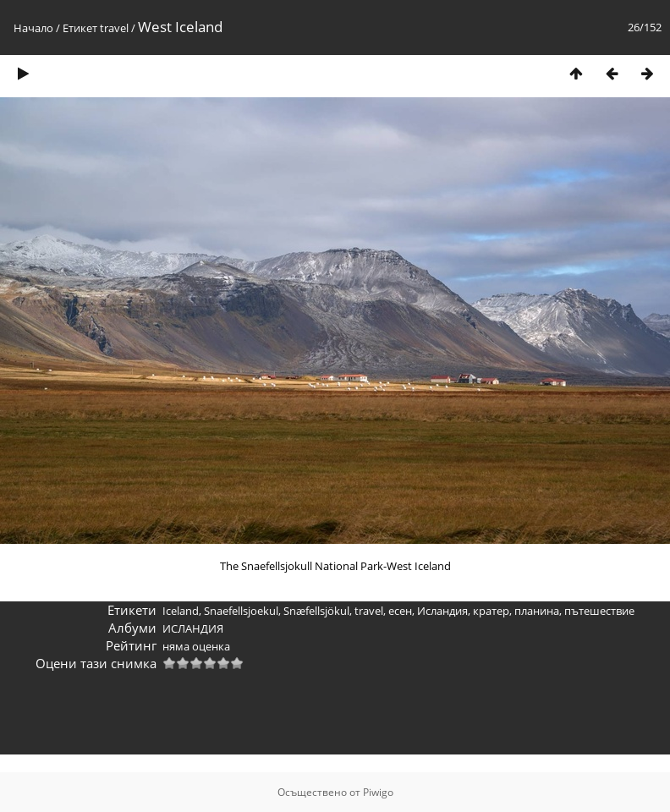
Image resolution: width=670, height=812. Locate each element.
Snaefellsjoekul (241, 611)
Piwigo (378, 792)
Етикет (80, 28)
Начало (33, 28)
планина (537, 611)
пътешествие (599, 611)
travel (114, 28)
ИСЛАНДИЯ (193, 628)
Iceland (181, 611)
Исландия (442, 611)
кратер (491, 611)
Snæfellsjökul (316, 611)
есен (400, 611)
